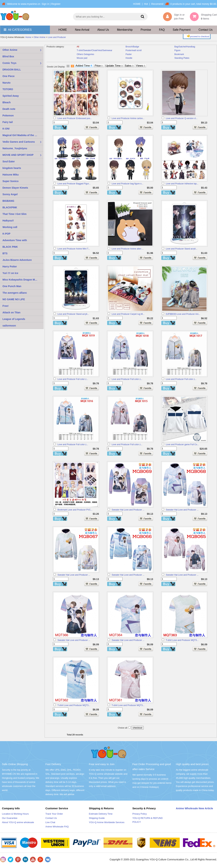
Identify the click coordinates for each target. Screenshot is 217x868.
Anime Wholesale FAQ (57, 827)
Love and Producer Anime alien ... (128, 249)
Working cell (10, 227)
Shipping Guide (97, 818)
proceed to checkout (198, 36)
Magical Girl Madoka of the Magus (23, 135)
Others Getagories (85, 54)
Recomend (157, 4)
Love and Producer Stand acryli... (182, 249)
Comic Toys (9, 63)
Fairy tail (8, 122)
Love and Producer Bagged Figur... (74, 184)
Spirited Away (11, 96)
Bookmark (179, 54)
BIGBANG (8, 201)
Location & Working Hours (15, 814)
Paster (129, 54)
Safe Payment (182, 30)
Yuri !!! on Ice (10, 273)
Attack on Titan (11, 312)
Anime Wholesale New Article (194, 808)
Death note (9, 109)
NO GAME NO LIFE (14, 299)
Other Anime (40, 37)
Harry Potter (10, 267)
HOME (137, 4)
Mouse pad (82, 58)
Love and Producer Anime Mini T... (74, 249)
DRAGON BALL (12, 70)
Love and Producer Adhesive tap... (182, 184)
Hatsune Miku (11, 175)
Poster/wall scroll (134, 50)
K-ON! (6, 129)
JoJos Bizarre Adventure (17, 260)
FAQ (162, 30)
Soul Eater (9, 161)
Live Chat (50, 822)
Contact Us (206, 30)
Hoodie (129, 58)
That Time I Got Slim (14, 214)
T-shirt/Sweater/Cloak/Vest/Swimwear (94, 50)
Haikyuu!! (8, 221)
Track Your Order (54, 814)
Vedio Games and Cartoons (19, 142)
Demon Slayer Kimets (15, 188)
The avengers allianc (15, 293)
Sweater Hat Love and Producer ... (128, 510)
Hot (146, 4)
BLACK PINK (10, 247)
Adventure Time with (15, 240)
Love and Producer (57, 37)
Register (56, 4)
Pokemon (8, 116)
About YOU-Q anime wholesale (18, 822)
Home (28, 37)
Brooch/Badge (132, 47)
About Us (103, 30)
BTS (5, 253)
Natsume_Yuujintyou (15, 148)
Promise (146, 30)
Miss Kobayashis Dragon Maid (20, 280)
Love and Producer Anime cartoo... (128, 118)
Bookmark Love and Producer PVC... (75, 510)
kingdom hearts (12, 168)
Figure (177, 50)
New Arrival (82, 30)
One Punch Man (12, 286)
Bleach (7, 102)
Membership (125, 30)
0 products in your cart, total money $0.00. (194, 4)
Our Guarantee (10, 818)
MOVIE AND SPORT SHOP (18, 155)
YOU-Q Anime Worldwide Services (107, 822)
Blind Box (8, 56)
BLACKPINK (10, 207)
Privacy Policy (139, 814)
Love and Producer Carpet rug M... (128, 314)
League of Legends (14, 319)
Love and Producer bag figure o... (128, 184)
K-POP (6, 234)
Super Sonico (10, 181)
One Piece (9, 76)
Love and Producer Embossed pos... (75, 118)
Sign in (45, 4)
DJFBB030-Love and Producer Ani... (183, 314)
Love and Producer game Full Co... (182, 444)
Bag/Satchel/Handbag (185, 47)
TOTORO (8, 89)
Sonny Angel (10, 194)
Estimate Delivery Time (101, 814)
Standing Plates (182, 58)
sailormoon (9, 326)
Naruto (6, 83)
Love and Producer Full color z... (73, 379)
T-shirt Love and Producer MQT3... (182, 640)
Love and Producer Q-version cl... (182, 118)
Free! (6, 306)
